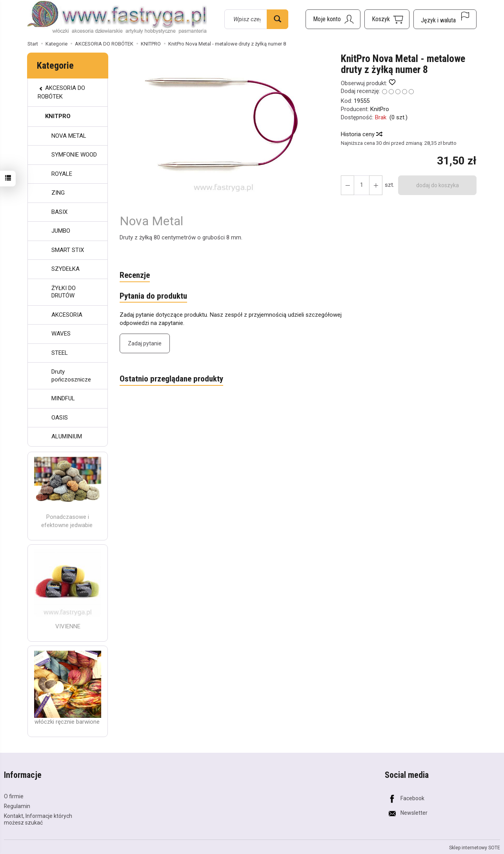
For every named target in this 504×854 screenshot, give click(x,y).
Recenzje (135, 276)
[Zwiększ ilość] (348, 185)
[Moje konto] (333, 19)
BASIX (59, 212)
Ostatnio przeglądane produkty (171, 379)
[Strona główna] (117, 18)
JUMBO (61, 231)
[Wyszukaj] (277, 19)
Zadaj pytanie (145, 343)
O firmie (14, 796)
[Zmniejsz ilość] (376, 185)
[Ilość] (362, 185)
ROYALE (62, 174)
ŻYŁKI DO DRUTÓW (64, 292)
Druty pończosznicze (71, 376)
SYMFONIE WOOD (74, 155)
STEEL (60, 353)
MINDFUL (63, 398)
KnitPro (380, 109)
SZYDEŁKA (66, 269)
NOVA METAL (69, 136)
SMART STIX (68, 250)
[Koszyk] (387, 19)
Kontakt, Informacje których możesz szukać (38, 819)
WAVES (61, 334)
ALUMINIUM (67, 436)
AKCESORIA (67, 315)
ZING (58, 193)
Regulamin (17, 806)
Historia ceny (361, 134)
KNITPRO (58, 116)
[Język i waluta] (445, 19)
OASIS (60, 418)
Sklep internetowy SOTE (475, 847)
